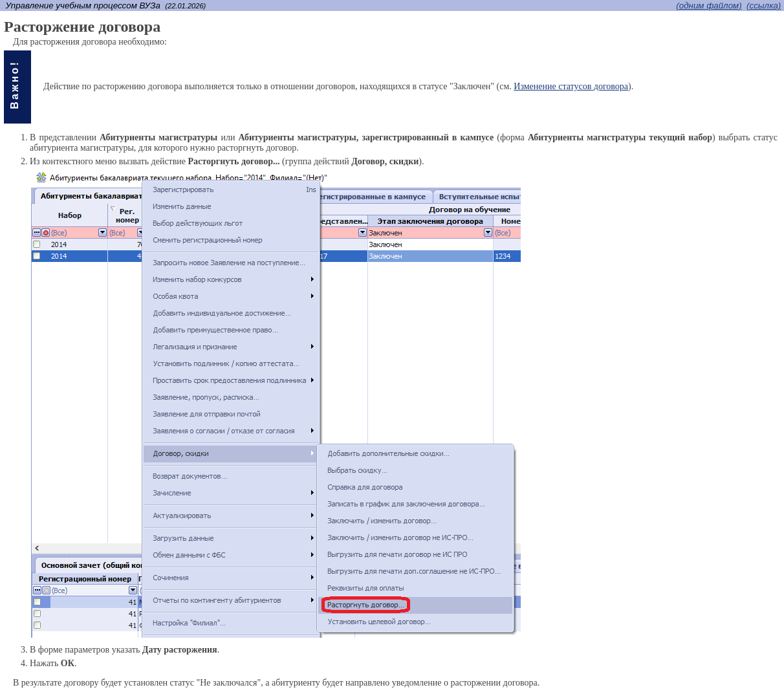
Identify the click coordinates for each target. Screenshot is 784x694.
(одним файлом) (709, 5)
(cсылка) (764, 5)
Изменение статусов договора (571, 86)
